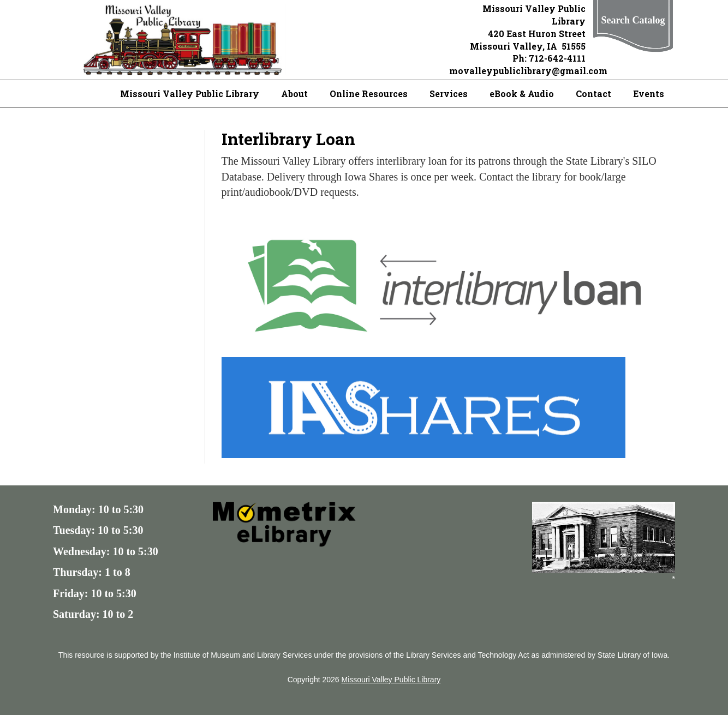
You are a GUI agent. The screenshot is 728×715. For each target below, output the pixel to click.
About (294, 94)
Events (649, 94)
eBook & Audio (522, 94)
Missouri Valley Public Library (190, 94)
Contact (593, 94)
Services (449, 94)
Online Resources (369, 94)
